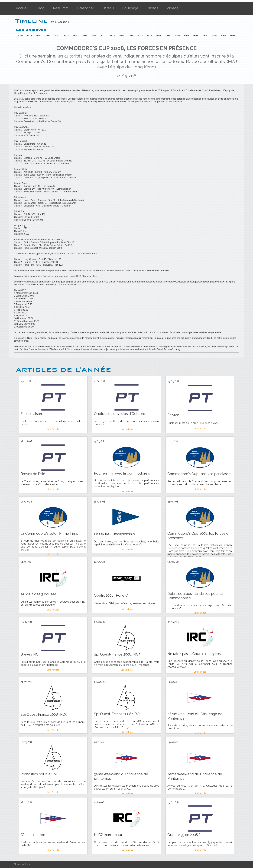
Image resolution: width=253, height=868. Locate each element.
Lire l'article (53, 429)
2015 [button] (122, 35)
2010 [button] (168, 35)
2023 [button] (48, 35)
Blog (41, 8)
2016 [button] (112, 35)
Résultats (61, 8)
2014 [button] (131, 35)
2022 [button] (57, 35)
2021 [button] (66, 35)
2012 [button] (149, 35)
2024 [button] (39, 35)
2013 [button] (140, 35)
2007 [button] (195, 35)
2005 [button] (214, 35)
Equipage (130, 8)
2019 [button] (85, 35)
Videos (172, 8)
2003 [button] (233, 35)
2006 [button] (205, 35)
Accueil (22, 8)
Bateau (108, 8)
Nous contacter (23, 864)
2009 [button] (177, 35)
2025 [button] (29, 35)
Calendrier (85, 8)
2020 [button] (75, 35)
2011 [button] (159, 35)
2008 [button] (186, 35)
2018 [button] (94, 35)
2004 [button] (223, 35)
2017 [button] (103, 35)
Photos (152, 8)
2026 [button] (20, 35)
